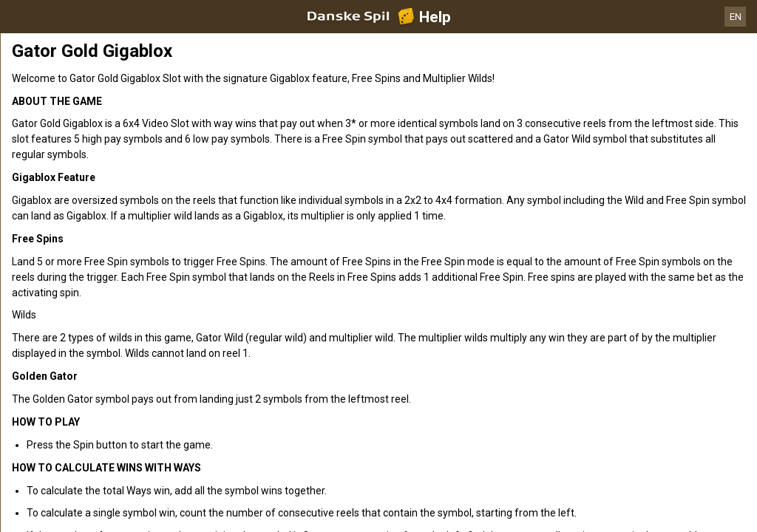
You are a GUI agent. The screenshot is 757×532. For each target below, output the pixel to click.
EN (736, 17)
